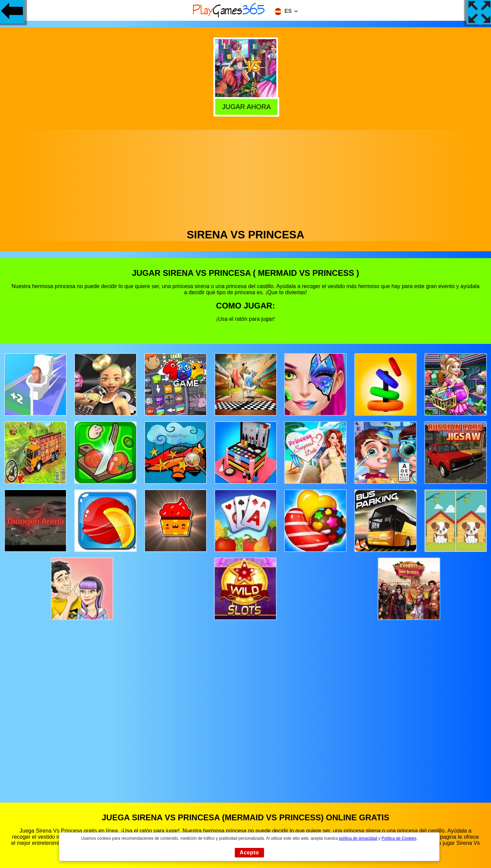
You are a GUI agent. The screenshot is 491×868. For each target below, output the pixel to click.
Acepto (249, 853)
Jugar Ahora (246, 106)
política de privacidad (358, 838)
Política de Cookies (399, 838)
